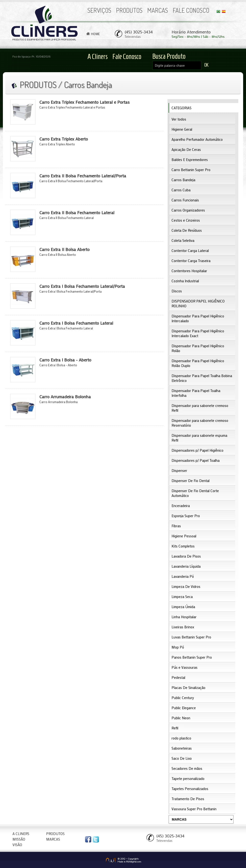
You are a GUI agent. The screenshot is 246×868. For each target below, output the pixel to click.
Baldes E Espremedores (190, 160)
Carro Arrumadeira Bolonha (65, 397)
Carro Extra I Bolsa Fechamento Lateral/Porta (82, 286)
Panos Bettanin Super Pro (192, 657)
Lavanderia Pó (183, 576)
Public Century (183, 698)
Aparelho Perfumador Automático (197, 139)
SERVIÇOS (99, 10)
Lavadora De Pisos (186, 556)
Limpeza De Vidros (186, 586)
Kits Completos (183, 546)
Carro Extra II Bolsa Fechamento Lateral (77, 212)
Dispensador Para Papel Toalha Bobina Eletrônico (202, 378)
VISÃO (17, 845)
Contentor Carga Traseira (191, 261)
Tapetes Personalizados (190, 789)
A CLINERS (21, 834)
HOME (95, 34)
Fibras (176, 526)
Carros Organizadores (188, 210)
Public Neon (181, 718)
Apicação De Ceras (186, 149)
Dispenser (179, 470)
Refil (175, 728)
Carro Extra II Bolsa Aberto (65, 249)
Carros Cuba (181, 190)
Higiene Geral (182, 129)
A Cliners (98, 56)
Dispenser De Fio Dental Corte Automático (195, 493)
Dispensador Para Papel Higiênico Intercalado (198, 318)
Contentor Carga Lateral (190, 251)
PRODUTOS (129, 10)
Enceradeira (181, 506)
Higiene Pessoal (184, 536)
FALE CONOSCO (191, 10)
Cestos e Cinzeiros (186, 220)
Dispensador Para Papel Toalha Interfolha (196, 393)
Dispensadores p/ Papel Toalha (196, 460)
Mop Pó (178, 647)
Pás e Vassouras (184, 667)
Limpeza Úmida (183, 607)
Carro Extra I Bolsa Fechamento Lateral (76, 323)
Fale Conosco (127, 56)
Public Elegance (184, 708)
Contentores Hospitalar (189, 271)
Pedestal (178, 677)
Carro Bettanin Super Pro (191, 170)
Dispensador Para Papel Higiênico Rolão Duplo (198, 363)
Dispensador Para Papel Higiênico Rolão (198, 348)
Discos (177, 291)
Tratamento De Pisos (188, 799)
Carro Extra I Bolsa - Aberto (65, 360)
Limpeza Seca (182, 597)
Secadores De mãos (187, 768)
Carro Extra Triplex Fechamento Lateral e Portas (84, 102)
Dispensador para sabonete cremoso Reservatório (200, 423)
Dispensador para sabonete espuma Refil (199, 438)
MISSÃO (19, 839)
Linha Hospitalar (184, 617)
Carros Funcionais (185, 200)
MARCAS (158, 10)
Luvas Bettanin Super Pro (191, 637)
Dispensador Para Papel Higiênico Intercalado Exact (198, 333)
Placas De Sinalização (188, 688)
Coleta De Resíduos (187, 230)
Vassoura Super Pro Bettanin (194, 809)
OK (206, 65)
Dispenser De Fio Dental (191, 481)
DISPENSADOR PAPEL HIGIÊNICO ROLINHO (198, 303)
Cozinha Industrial (185, 281)
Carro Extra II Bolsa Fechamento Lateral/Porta (83, 176)
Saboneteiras (182, 748)
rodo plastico (181, 738)
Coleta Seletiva (183, 240)
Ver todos (179, 119)
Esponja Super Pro (186, 516)
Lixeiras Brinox (183, 627)
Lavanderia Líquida (186, 566)
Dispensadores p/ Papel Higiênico (197, 450)
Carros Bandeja (183, 180)
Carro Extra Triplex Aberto (64, 139)
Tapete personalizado (188, 778)
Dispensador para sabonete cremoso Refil (200, 408)
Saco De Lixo (182, 758)
